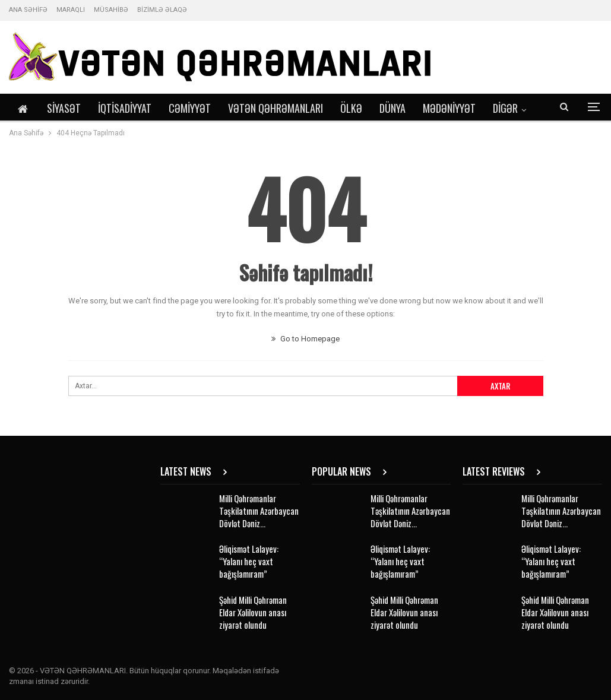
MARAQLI (71, 10)
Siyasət (64, 108)
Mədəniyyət (449, 108)
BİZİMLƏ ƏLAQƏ (162, 10)
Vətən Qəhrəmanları (276, 108)
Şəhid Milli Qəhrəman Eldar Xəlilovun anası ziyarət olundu (253, 612)
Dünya (392, 108)
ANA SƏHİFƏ (28, 10)
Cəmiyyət (190, 108)
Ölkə (351, 108)
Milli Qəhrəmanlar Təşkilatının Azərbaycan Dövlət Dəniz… (259, 511)
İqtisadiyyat (125, 108)
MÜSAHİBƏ (111, 10)
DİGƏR (505, 108)
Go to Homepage (305, 339)
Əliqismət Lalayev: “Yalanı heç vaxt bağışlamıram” (249, 561)
